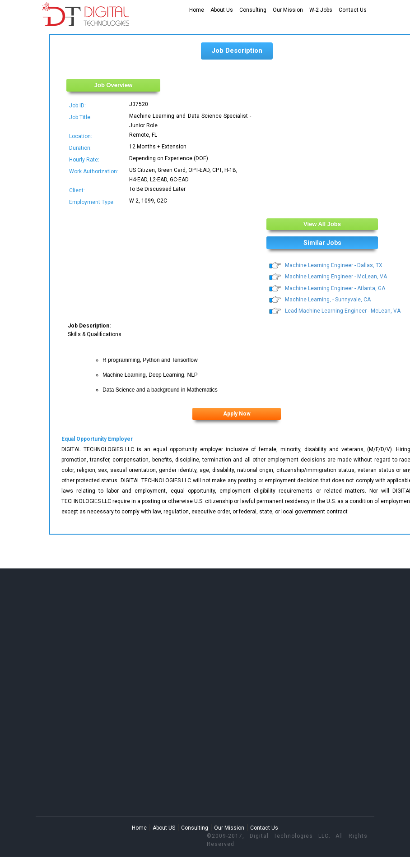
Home (197, 10)
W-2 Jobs (321, 10)
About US (164, 828)
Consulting (253, 10)
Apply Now (237, 414)
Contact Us (353, 10)
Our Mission (288, 10)
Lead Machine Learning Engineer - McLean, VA (343, 311)
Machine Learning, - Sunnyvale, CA (328, 300)
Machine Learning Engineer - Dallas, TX (334, 265)
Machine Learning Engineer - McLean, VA (336, 277)
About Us (222, 10)
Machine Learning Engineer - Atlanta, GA (335, 288)
